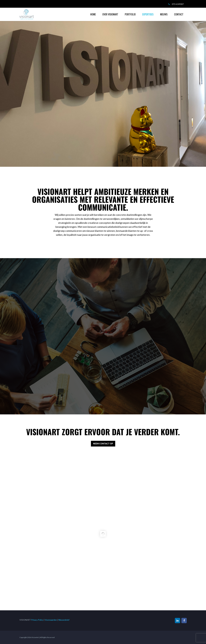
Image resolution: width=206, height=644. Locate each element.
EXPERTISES (148, 14)
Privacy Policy (37, 620)
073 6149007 (178, 4)
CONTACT (179, 14)
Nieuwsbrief (64, 620)
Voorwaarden (51, 620)
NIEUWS (164, 14)
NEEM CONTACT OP (103, 444)
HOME (93, 14)
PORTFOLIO (130, 14)
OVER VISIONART (110, 14)
